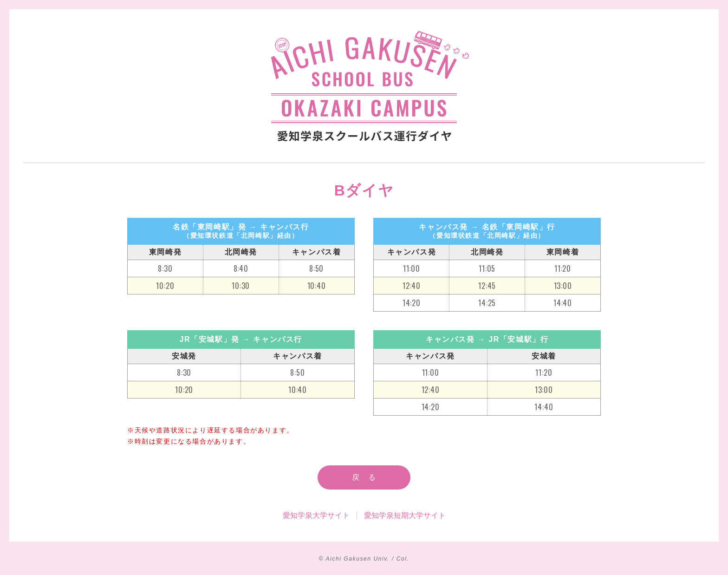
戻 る (364, 477)
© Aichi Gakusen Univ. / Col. (364, 559)
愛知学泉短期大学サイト (405, 515)
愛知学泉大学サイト (316, 515)
